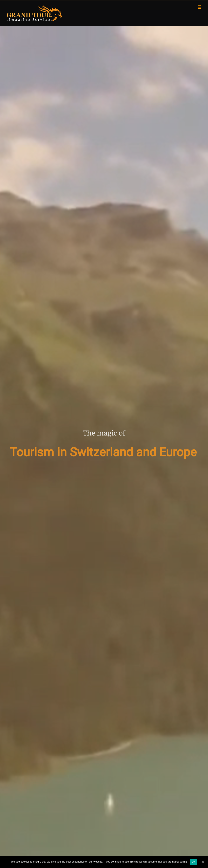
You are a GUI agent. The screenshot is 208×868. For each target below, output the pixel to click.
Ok (193, 862)
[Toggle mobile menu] (200, 7)
